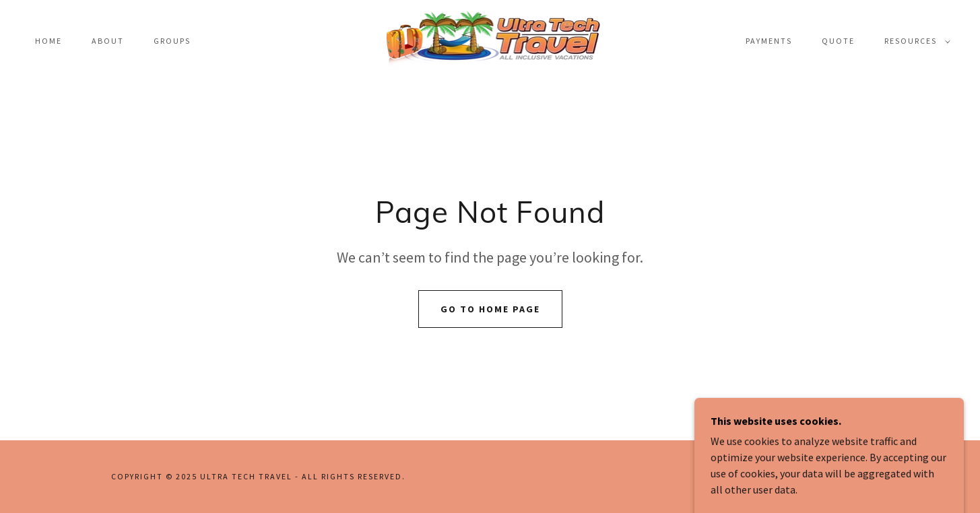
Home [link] (48, 41)
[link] (490, 40)
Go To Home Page (490, 309)
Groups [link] (172, 41)
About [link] (108, 41)
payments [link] (769, 41)
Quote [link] (838, 41)
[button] (915, 41)
